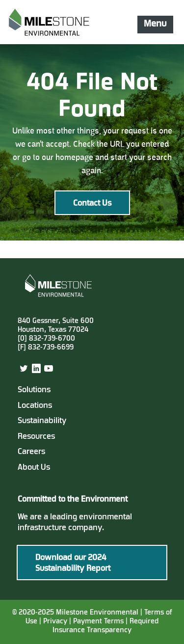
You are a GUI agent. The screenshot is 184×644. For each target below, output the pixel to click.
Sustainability (42, 421)
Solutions (34, 390)
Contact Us (92, 204)
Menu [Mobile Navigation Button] (155, 24)
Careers (31, 452)
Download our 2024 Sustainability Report (73, 564)
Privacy (55, 622)
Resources (36, 437)
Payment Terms (99, 622)
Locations (35, 406)
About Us (34, 468)
